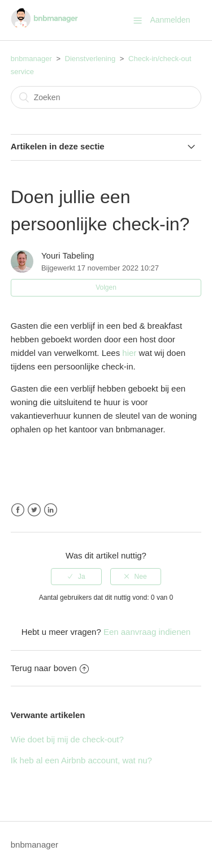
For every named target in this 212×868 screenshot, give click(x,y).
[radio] (76, 577)
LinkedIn (51, 510)
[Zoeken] (106, 97)
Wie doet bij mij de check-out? (67, 739)
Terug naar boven (50, 668)
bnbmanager (31, 59)
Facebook (18, 510)
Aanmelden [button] (170, 20)
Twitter (34, 510)
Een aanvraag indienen (147, 632)
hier (129, 353)
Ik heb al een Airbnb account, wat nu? (81, 760)
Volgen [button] (106, 287)
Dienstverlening (90, 59)
